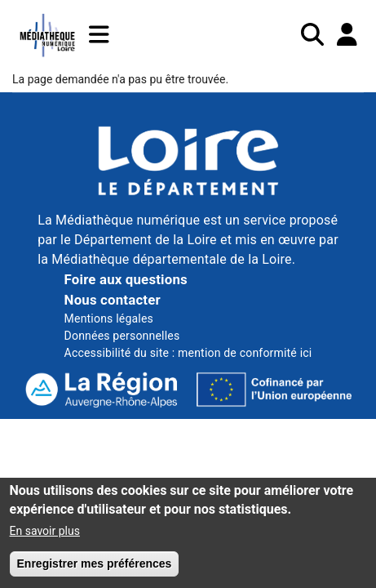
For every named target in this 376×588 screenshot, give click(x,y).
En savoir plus (45, 539)
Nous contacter (113, 300)
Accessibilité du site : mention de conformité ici (188, 353)
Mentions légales (109, 318)
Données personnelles (122, 336)
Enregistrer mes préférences (95, 572)
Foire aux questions (126, 279)
